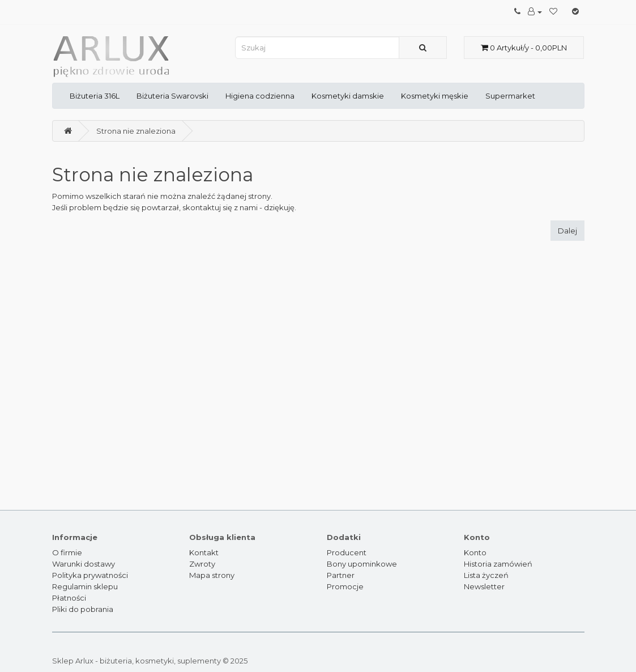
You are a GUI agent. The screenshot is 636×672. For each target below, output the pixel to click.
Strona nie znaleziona (136, 131)
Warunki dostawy (84, 564)
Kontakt (204, 552)
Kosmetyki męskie (435, 96)
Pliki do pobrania (83, 609)
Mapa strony (212, 575)
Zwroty (202, 564)
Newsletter (484, 586)
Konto (475, 552)
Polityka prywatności (90, 575)
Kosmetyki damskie (348, 96)
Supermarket (510, 96)
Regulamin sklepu (85, 586)
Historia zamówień (498, 564)
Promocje (345, 586)
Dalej (567, 231)
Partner (341, 575)
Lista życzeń (486, 575)
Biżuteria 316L (95, 96)
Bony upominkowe (362, 564)
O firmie (67, 552)
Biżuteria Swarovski (172, 96)
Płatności (69, 598)
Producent (347, 552)
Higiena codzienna (260, 96)
